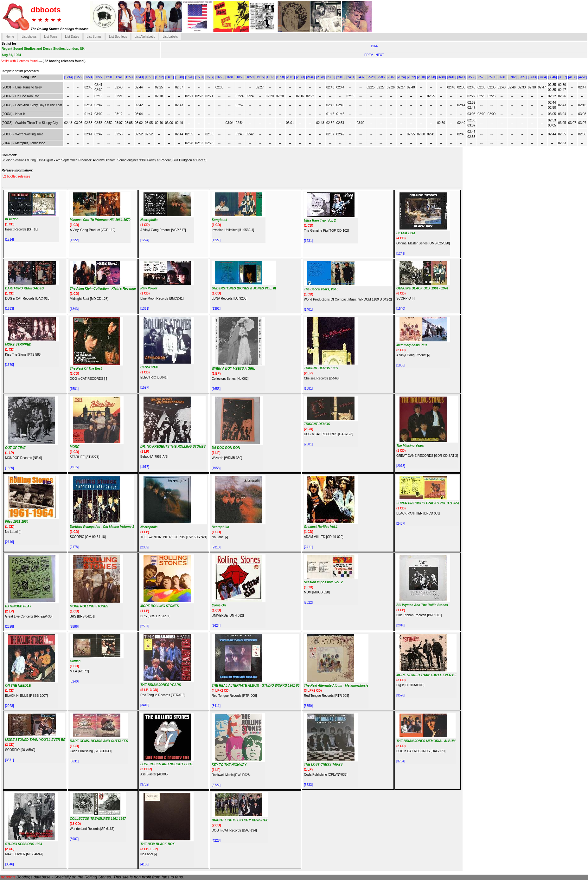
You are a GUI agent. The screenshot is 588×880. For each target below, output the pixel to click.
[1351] (149, 77)
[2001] (291, 77)
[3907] (563, 77)
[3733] (532, 77)
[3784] (542, 77)
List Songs (94, 37)
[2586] (381, 77)
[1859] (250, 77)
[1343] (139, 77)
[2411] (351, 77)
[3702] (512, 77)
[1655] (220, 77)
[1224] (89, 77)
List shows (29, 37)
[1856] (240, 77)
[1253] (129, 77)
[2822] (411, 77)
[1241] (119, 77)
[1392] (159, 77)
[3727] (522, 77)
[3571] (492, 77)
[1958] (280, 77)
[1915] (260, 77)
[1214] (69, 77)
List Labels (170, 37)
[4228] (583, 77)
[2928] (431, 77)
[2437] (361, 77)
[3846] (553, 77)
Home (10, 37)
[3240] (442, 77)
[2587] (391, 77)
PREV (369, 55)
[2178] (321, 77)
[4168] (572, 77)
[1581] (200, 77)
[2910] (421, 77)
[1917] (270, 77)
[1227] (99, 77)
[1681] (230, 77)
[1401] (169, 77)
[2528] (371, 77)
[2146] (310, 77)
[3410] (452, 77)
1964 (374, 46)
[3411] (462, 77)
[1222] (79, 77)
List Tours (51, 37)
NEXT (380, 55)
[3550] (472, 77)
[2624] (401, 77)
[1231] (109, 77)
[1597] (210, 77)
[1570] (190, 77)
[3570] (482, 77)
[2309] (331, 77)
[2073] (301, 77)
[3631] (502, 77)
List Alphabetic (145, 37)
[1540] (180, 77)
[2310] (341, 77)
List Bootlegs (118, 37)
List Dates (72, 37)
